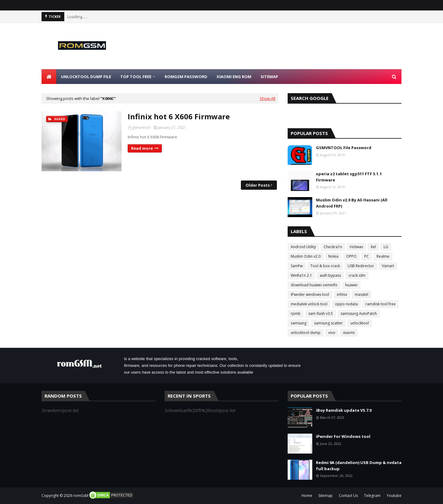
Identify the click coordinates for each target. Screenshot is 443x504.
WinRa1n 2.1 (301, 275)
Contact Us (348, 496)
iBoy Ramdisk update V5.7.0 (344, 410)
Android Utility (303, 247)
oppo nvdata (346, 304)
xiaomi (349, 333)
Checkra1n (333, 247)
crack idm (357, 275)
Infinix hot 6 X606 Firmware (179, 116)
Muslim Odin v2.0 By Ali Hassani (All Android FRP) (352, 203)
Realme (383, 256)
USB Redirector (361, 266)
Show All (267, 98)
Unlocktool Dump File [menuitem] (86, 77)
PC (367, 256)
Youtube (394, 496)
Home (307, 496)
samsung (299, 323)
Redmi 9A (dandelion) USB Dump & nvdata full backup (359, 466)
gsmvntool (141, 127)
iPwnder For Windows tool (343, 436)
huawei (351, 285)
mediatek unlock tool (309, 304)
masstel (361, 294)
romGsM (81, 496)
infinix (342, 294)
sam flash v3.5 (321, 314)
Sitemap (325, 496)
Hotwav (356, 247)
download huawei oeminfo (314, 285)
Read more (142, 148)
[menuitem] (49, 77)
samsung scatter (328, 323)
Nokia (333, 256)
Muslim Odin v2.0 (306, 256)
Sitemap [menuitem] (269, 77)
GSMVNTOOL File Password (344, 148)
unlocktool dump (306, 333)
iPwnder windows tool (310, 294)
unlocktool (360, 323)
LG (386, 247)
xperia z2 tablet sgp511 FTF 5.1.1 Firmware (349, 177)
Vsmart (388, 266)
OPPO (351, 256)
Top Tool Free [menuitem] (136, 77)
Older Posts (258, 185)
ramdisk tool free (381, 304)
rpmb (296, 314)
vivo (332, 333)
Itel (373, 247)
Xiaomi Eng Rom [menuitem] (234, 77)
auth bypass (330, 275)
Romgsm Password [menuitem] (186, 77)
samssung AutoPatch (359, 314)
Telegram (372, 496)
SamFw (297, 266)
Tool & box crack (325, 266)
